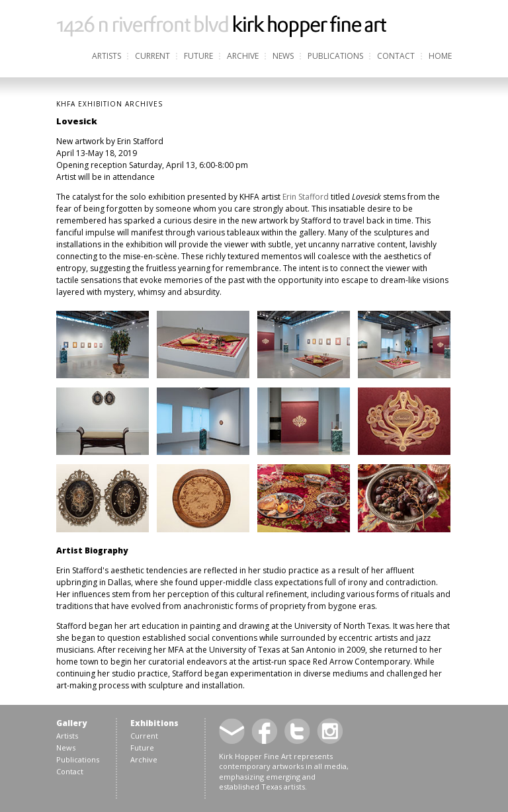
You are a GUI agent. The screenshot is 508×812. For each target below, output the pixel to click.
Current (152, 56)
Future (198, 56)
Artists (106, 56)
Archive (243, 56)
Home (440, 56)
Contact (396, 56)
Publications (335, 56)
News (283, 56)
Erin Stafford (306, 197)
